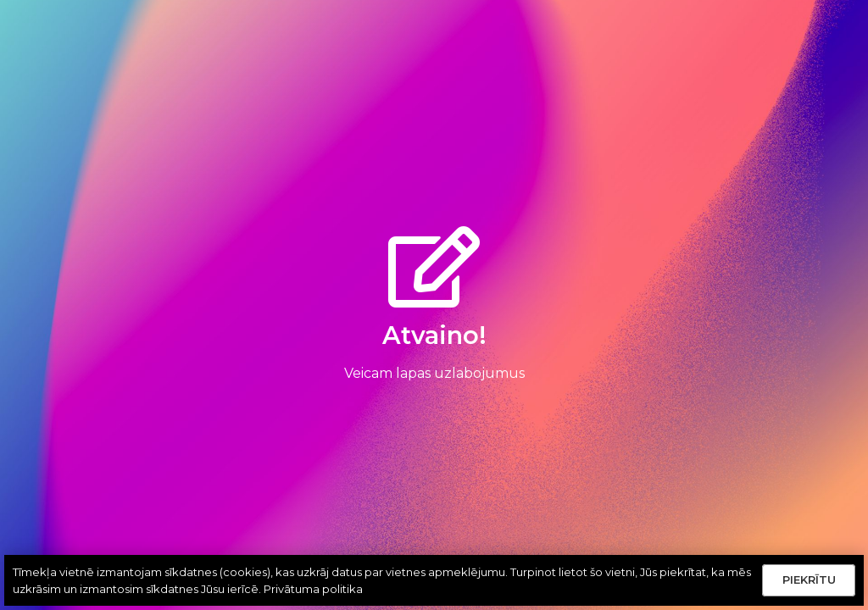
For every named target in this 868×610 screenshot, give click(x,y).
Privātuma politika (313, 589)
